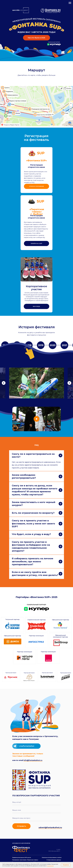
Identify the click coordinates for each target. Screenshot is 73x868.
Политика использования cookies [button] (52, 857)
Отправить (21, 826)
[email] (37, 802)
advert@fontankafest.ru (50, 828)
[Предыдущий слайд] (4, 383)
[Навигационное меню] (70, 3)
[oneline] (37, 818)
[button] (37, 306)
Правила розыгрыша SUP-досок (22, 857)
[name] (37, 810)
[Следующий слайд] (69, 383)
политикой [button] (50, 866)
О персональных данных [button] (54, 860)
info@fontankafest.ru (33, 760)
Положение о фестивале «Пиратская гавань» (25, 860)
